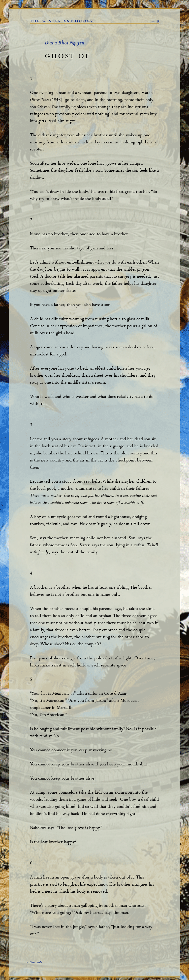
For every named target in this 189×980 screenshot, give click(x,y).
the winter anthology (62, 21)
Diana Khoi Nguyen (64, 43)
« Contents (34, 963)
